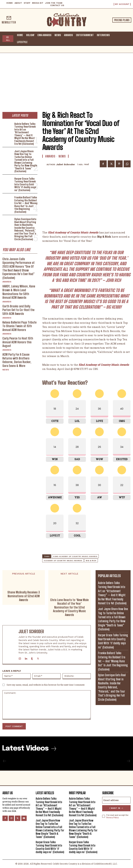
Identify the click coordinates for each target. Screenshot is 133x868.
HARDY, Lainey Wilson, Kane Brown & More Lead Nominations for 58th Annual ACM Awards (19, 292)
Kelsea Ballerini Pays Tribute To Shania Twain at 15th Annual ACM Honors (19, 326)
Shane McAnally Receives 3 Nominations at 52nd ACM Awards (24, 596)
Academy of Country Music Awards (63, 561)
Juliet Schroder (66, 164)
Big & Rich (91, 561)
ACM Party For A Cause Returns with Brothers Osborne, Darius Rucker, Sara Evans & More (17, 360)
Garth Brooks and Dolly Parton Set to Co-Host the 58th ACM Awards (18, 310)
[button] (127, 38)
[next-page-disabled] (128, 761)
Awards (7, 282)
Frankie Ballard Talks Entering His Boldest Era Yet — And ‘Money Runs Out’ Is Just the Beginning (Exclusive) (26, 205)
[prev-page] (5, 761)
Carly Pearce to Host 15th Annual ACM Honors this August (18, 342)
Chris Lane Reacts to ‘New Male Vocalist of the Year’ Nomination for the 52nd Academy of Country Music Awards (69, 607)
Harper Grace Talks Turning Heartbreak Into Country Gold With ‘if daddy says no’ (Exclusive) (25, 184)
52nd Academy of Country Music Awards (75, 556)
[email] (116, 800)
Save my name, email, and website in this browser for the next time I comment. (46, 685)
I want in (116, 808)
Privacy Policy (112, 817)
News (6, 370)
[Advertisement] (66, 79)
